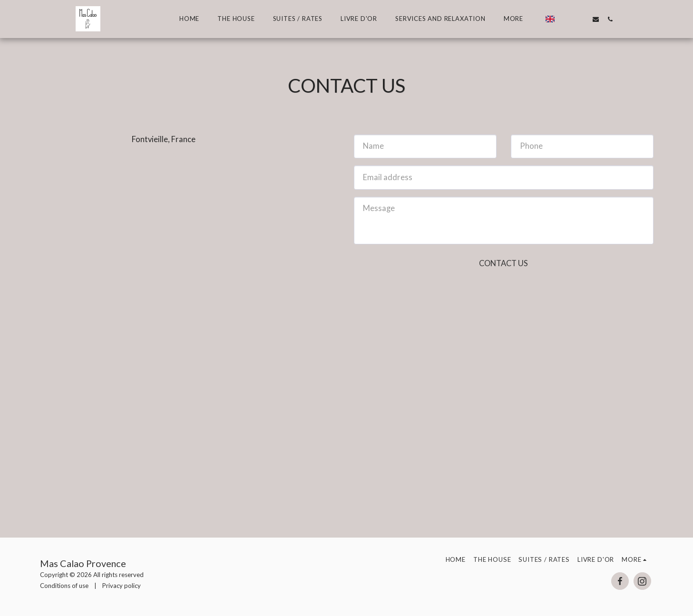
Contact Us (503, 263)
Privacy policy (122, 586)
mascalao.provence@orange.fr (163, 164)
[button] (566, 19)
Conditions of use (64, 586)
